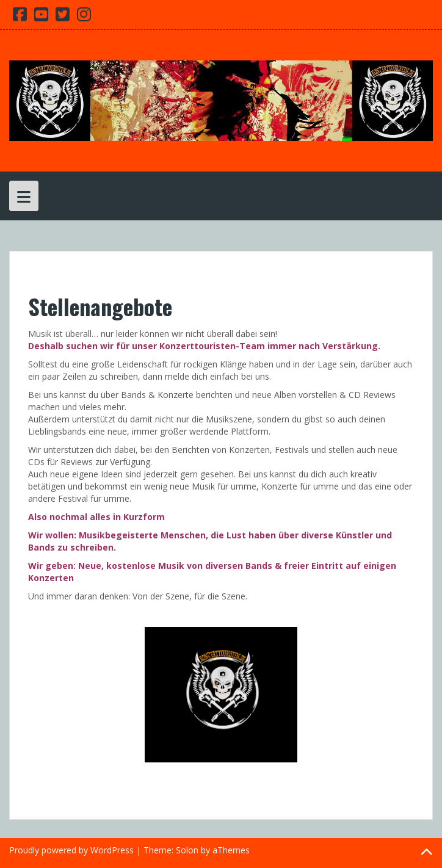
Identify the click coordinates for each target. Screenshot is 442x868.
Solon (187, 850)
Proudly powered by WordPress (71, 850)
